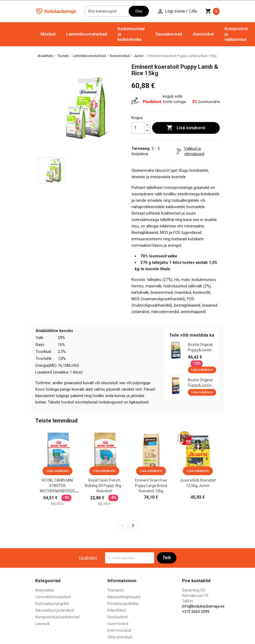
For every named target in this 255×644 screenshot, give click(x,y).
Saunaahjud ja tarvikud (55, 610)
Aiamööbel (203, 34)
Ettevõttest (117, 610)
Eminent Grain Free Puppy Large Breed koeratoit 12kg (151, 486)
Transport (116, 590)
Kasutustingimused (124, 597)
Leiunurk (42, 624)
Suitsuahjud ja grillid (52, 604)
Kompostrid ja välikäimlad (236, 34)
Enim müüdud (119, 630)
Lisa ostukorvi (186, 128)
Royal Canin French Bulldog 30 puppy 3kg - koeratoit (104, 486)
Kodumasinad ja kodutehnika (131, 34)
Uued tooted (118, 624)
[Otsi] (107, 11)
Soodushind (117, 617)
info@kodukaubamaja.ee (203, 606)
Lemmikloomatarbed (87, 34)
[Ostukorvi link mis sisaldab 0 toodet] (212, 11)
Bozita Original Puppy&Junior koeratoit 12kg (200, 383)
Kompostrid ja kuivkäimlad (57, 617)
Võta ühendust (120, 637)
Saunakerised (169, 34)
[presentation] (122, 525)
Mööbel (48, 34)
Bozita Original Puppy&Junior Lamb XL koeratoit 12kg (200, 348)
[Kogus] (138, 128)
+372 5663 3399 (196, 612)
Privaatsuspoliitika (123, 604)
